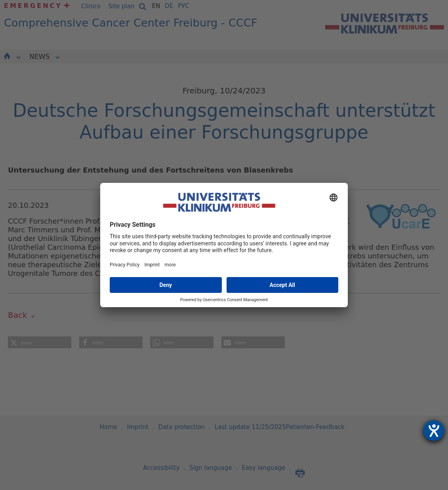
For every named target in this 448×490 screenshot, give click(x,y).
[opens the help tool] (434, 431)
